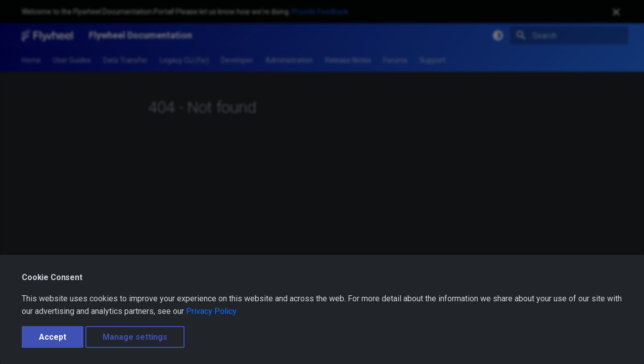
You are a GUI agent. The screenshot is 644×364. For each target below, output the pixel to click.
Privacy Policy (211, 311)
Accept (53, 337)
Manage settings (135, 337)
